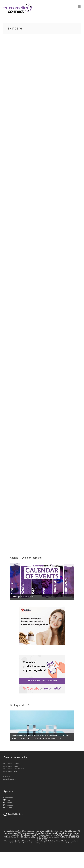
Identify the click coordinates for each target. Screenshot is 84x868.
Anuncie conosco (10, 779)
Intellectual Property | (23, 841)
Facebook (9, 798)
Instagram (9, 805)
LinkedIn (8, 803)
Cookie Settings (50, 841)
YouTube (9, 808)
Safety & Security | (71, 841)
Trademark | (33, 841)
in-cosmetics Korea (11, 766)
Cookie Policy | (41, 841)
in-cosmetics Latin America (14, 769)
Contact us (26, 843)
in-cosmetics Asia (10, 771)
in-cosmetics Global (11, 764)
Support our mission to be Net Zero (63, 843)
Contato (6, 777)
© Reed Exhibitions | (10, 841)
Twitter (8, 800)
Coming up (17, 597)
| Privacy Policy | (60, 841)
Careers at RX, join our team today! (41, 843)
